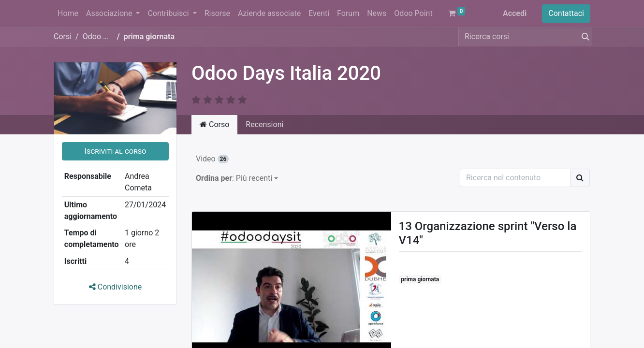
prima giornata (420, 279)
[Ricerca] (580, 178)
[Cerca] (584, 37)
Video (212, 159)
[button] (115, 151)
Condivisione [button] (116, 287)
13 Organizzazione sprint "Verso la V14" (488, 233)
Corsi (63, 36)
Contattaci (566, 13)
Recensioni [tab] (264, 124)
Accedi (515, 13)
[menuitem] (68, 14)
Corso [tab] (214, 124)
